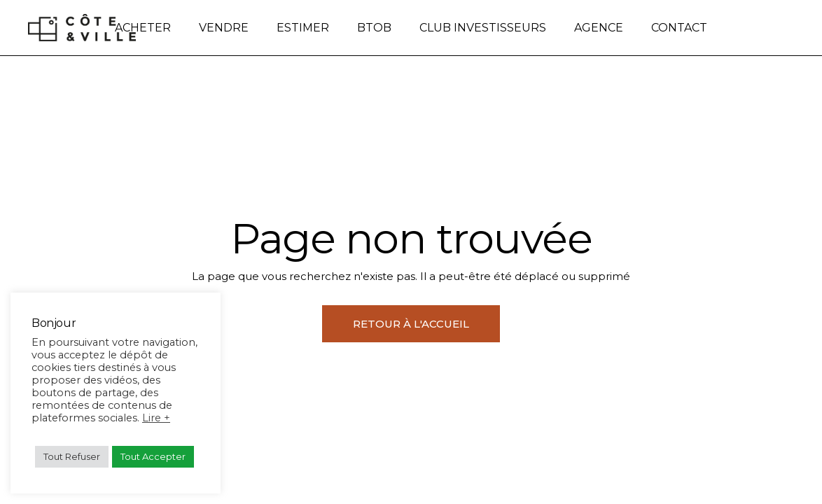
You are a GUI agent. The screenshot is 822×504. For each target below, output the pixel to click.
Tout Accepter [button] (153, 456)
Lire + (156, 418)
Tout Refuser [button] (72, 456)
